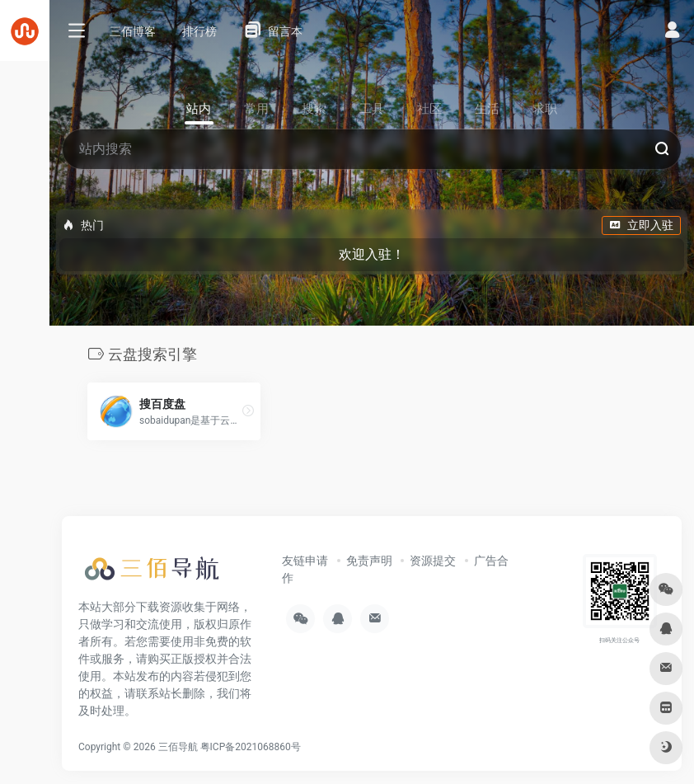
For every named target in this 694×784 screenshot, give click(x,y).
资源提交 (433, 561)
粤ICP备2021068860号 (251, 747)
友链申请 (305, 561)
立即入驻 (641, 225)
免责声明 (369, 561)
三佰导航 (178, 747)
